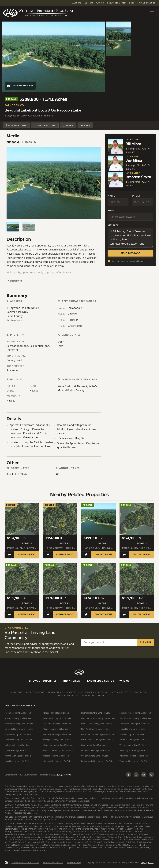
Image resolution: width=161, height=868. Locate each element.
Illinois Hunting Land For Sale (17, 751)
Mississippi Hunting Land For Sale (58, 751)
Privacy (151, 862)
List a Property (121, 692)
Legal (143, 862)
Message (113, 225)
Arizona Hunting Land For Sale (18, 718)
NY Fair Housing (74, 862)
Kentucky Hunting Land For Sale (57, 718)
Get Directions (15, 320)
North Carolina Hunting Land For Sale (98, 734)
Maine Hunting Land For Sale (56, 729)
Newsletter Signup (93, 695)
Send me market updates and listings (128, 261)
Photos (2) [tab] (13, 142)
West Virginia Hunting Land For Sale (135, 751)
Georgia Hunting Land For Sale (18, 740)
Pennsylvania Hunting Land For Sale (97, 761)
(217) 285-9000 (64, 775)
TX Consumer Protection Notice (25, 862)
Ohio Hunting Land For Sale (93, 745)
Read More (14, 281)
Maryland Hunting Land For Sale (57, 734)
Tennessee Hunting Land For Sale (134, 724)
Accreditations (35, 692)
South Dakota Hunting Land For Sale (135, 718)
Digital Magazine (68, 695)
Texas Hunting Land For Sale (132, 729)
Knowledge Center (117, 3)
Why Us (100, 3)
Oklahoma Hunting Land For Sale (96, 751)
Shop (132, 3)
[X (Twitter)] (136, 775)
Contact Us (140, 692)
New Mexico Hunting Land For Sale (97, 724)
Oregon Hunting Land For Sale (95, 756)
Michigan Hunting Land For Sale (57, 740)
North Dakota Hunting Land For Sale (97, 740)
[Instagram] (151, 775)
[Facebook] (128, 775)
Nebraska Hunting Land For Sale (95, 713)
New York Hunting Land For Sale (95, 729)
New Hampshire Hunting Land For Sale (98, 718)
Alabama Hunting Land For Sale (19, 713)
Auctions (77, 3)
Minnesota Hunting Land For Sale (58, 745)
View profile (133, 149)
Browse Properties (43, 681)
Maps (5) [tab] (30, 142)
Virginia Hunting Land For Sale (133, 745)
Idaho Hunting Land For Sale (17, 745)
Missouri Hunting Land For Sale (57, 756)
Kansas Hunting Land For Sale (56, 713)
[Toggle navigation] (152, 13)
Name (111, 196)
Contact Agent (27, 554)
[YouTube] (144, 775)
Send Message (130, 253)
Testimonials (56, 692)
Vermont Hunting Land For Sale (133, 740)
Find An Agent (72, 681)
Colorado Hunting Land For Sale (19, 729)
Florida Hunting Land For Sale (18, 734)
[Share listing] (10, 555)
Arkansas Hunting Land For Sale (19, 724)
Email (111, 210)
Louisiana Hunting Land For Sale (57, 724)
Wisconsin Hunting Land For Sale (134, 756)
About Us (17, 692)
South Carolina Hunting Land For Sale (136, 713)
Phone (137, 196)
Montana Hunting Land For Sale (57, 761)
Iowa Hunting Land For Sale (17, 761)
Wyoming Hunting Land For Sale (134, 761)
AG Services (87, 692)
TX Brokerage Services (53, 862)
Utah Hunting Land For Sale (132, 734)
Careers (89, 3)
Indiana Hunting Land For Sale (18, 756)
